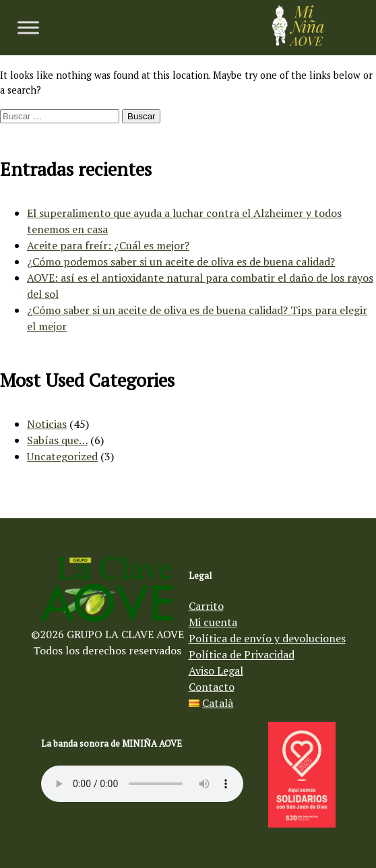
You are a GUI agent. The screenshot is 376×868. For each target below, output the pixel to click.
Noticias (47, 424)
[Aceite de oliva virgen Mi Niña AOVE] (298, 42)
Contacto (212, 687)
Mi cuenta (213, 622)
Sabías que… (57, 440)
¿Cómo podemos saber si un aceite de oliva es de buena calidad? (181, 261)
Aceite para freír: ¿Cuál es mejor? (108, 245)
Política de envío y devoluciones (267, 638)
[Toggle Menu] (28, 27)
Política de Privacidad (242, 654)
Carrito (206, 606)
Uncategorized (62, 456)
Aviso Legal (216, 671)
